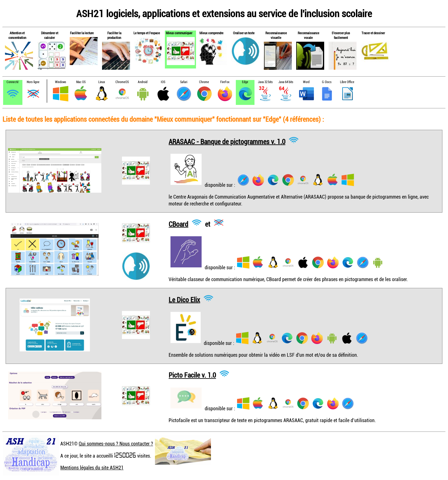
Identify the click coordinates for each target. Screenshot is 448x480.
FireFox (225, 82)
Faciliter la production (114, 35)
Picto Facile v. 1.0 (192, 375)
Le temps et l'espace (147, 33)
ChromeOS (122, 82)
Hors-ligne (33, 82)
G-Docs (327, 82)
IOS (163, 82)
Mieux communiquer (179, 33)
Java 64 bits (286, 82)
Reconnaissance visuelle (276, 35)
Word (306, 82)
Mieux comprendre (211, 33)
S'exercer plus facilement (341, 35)
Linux (102, 82)
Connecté (13, 82)
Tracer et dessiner (373, 33)
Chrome (204, 82)
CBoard (178, 224)
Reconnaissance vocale (308, 35)
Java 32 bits (265, 82)
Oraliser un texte (244, 33)
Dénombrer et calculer (50, 35)
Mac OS (81, 82)
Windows (61, 82)
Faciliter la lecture (82, 33)
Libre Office (347, 82)
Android (143, 82)
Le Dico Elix (184, 299)
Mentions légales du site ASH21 (92, 468)
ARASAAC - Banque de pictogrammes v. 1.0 (227, 141)
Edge (245, 82)
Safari (184, 82)
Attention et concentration (17, 35)
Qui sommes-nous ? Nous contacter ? (116, 444)
